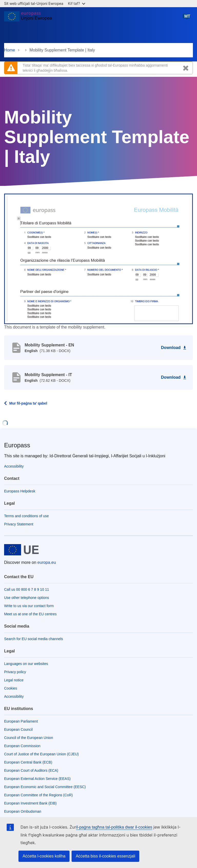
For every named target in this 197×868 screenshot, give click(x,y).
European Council (18, 729)
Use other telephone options (27, 598)
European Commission (22, 746)
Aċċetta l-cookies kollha (44, 856)
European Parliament (21, 721)
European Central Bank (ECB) (28, 762)
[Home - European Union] (28, 18)
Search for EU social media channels (34, 639)
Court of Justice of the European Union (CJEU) (41, 754)
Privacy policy (15, 672)
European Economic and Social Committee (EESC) (45, 787)
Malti (187, 18)
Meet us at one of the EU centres (30, 614)
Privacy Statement (19, 524)
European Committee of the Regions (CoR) (38, 795)
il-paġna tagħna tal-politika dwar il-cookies (114, 827)
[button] (98, 259)
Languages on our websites (26, 664)
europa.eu (47, 562)
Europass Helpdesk (20, 491)
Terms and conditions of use (26, 516)
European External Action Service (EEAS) (37, 779)
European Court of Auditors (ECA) (31, 770)
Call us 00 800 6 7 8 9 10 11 (27, 589)
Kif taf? (77, 3)
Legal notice (14, 680)
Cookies (11, 688)
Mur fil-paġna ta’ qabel (28, 403)
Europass (17, 445)
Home (10, 50)
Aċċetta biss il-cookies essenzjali (105, 856)
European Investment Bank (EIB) (30, 803)
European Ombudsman (23, 811)
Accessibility (14, 466)
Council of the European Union (29, 738)
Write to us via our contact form (29, 606)
